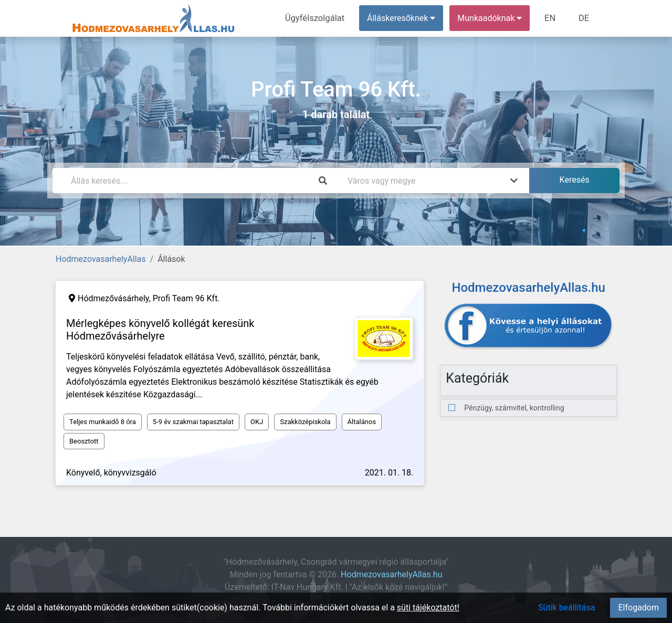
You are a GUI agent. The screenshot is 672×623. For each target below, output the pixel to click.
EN (552, 18)
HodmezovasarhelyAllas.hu (391, 574)
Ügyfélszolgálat (318, 18)
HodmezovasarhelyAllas (101, 259)
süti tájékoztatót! (428, 608)
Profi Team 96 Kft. (186, 298)
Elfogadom (638, 608)
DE (584, 18)
